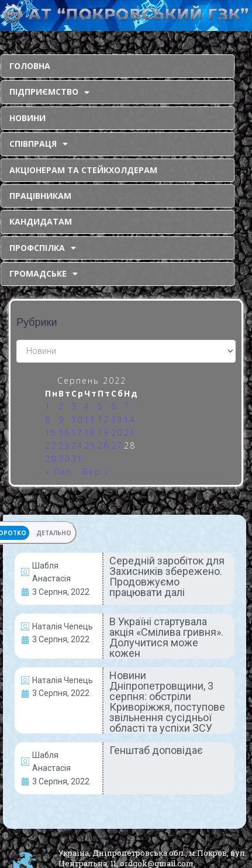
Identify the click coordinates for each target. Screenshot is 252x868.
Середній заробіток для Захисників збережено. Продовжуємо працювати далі (167, 576)
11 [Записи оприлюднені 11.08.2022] (90, 420)
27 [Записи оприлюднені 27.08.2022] (117, 445)
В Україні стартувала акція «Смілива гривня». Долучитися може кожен (166, 637)
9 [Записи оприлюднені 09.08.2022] (61, 420)
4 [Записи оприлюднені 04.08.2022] (87, 406)
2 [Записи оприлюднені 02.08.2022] (61, 406)
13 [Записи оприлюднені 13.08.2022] (117, 420)
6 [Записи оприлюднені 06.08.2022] (114, 406)
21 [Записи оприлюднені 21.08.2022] (130, 433)
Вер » (96, 472)
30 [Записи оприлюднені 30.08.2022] (64, 459)
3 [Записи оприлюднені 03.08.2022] (74, 406)
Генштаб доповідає (156, 750)
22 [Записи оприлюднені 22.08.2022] (51, 445)
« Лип (58, 472)
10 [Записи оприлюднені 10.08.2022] (77, 420)
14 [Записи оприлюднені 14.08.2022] (130, 420)
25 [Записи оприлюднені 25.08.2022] (90, 445)
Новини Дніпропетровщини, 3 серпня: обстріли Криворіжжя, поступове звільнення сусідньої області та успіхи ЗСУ (167, 702)
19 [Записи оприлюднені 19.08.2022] (103, 433)
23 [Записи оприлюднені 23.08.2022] (64, 445)
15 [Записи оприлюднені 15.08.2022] (51, 433)
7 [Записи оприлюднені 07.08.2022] (127, 406)
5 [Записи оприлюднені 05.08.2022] (101, 406)
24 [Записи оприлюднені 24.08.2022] (77, 445)
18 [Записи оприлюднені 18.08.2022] (90, 433)
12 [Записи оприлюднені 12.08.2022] (103, 420)
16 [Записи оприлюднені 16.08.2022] (64, 433)
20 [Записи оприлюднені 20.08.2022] (117, 433)
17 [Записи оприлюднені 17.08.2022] (77, 433)
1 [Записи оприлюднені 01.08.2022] (48, 406)
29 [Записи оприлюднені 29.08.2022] (51, 459)
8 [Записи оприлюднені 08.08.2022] (48, 420)
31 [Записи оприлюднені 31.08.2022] (77, 459)
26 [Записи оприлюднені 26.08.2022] (103, 445)
